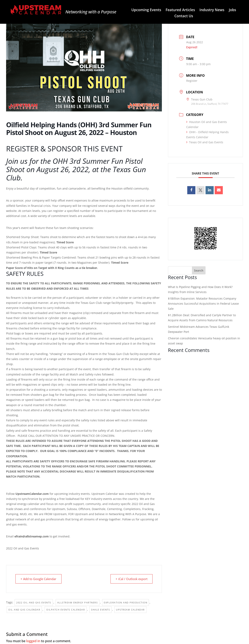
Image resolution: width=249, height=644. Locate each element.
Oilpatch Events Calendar (66, 610)
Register (192, 81)
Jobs (233, 10)
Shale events (100, 610)
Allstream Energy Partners (78, 602)
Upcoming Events (146, 10)
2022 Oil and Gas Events (34, 602)
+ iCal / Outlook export (131, 579)
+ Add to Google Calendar (39, 579)
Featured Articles (180, 10)
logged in (33, 641)
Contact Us (184, 16)
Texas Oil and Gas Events (205, 142)
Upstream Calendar (130, 610)
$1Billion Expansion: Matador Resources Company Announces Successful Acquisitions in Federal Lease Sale (203, 304)
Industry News (212, 10)
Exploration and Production (126, 602)
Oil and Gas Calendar (24, 610)
